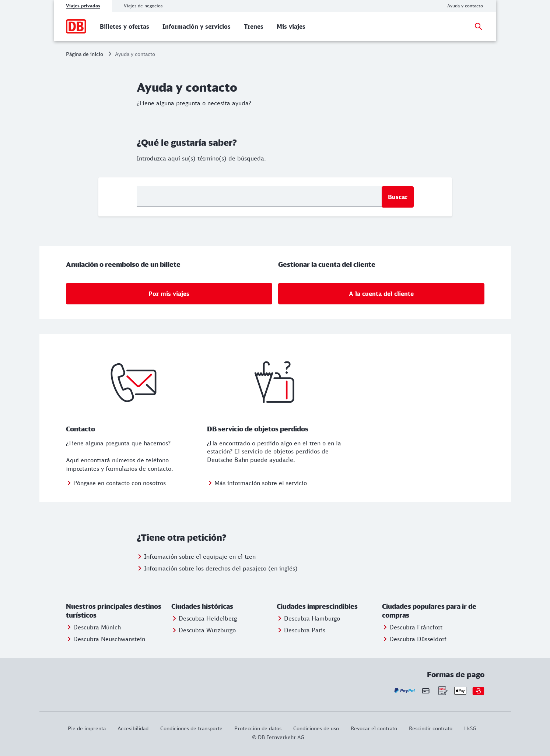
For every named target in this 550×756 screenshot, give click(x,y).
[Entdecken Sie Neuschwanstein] (106, 639)
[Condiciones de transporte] (191, 728)
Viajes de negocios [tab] (143, 6)
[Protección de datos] (258, 728)
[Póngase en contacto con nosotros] (116, 483)
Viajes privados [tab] (83, 6)
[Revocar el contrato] (374, 728)
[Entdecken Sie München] (93, 627)
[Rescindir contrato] (431, 728)
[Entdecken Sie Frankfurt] (412, 627)
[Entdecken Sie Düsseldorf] (414, 639)
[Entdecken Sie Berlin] (301, 630)
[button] (117, 611)
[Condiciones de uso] (316, 728)
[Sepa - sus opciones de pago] (442, 691)
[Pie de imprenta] (90, 728)
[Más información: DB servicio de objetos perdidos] (257, 483)
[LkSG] (470, 728)
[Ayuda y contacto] (465, 6)
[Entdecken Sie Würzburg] (204, 630)
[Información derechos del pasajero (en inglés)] (217, 568)
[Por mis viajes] (169, 294)
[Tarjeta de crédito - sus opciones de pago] (426, 691)
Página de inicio (85, 54)
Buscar (398, 197)
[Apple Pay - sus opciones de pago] (460, 691)
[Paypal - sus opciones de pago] (405, 691)
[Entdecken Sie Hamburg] (308, 618)
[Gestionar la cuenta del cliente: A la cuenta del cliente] (381, 294)
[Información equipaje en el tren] (196, 557)
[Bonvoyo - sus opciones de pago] (478, 691)
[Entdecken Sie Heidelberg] (204, 618)
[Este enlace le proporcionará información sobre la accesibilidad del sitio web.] (133, 728)
